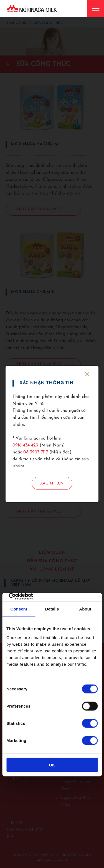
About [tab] (85, 609)
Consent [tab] (19, 609)
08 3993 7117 (36, 452)
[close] (87, 374)
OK (52, 765)
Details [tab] (52, 609)
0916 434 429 (25, 445)
